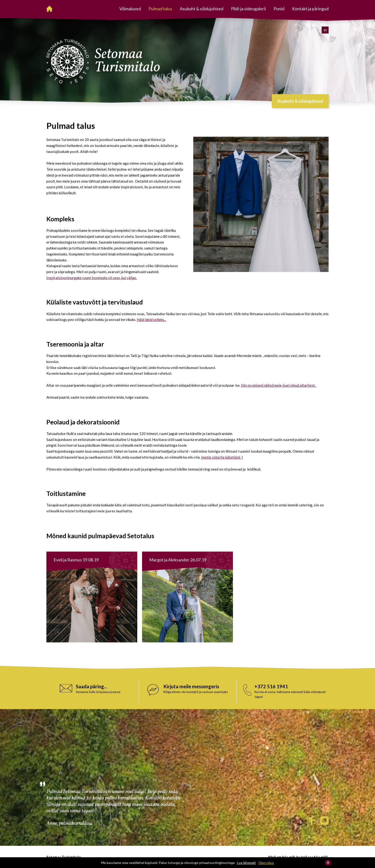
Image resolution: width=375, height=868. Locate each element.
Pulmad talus (160, 9)
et (325, 30)
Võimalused (130, 9)
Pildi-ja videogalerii (248, 9)
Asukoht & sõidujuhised (202, 9)
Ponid (279, 9)
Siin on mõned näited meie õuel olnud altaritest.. (279, 385)
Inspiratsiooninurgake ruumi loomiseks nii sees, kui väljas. (92, 278)
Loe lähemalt (246, 863)
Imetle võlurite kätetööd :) (222, 457)
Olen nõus (266, 863)
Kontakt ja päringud (310, 9)
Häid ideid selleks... (152, 320)
